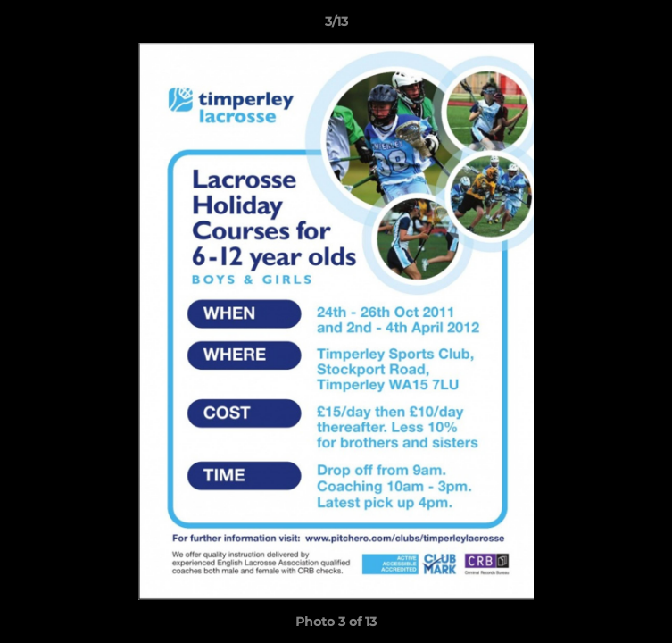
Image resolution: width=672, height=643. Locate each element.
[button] (651, 26)
